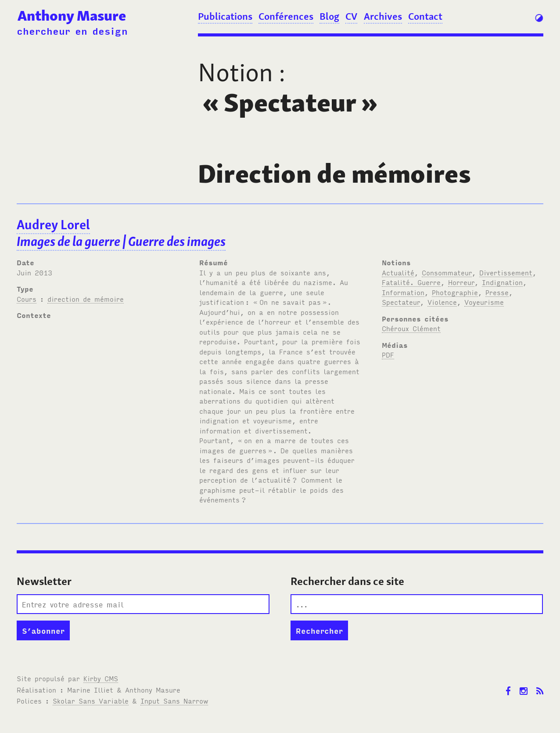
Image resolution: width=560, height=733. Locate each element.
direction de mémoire (86, 299)
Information (403, 292)
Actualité (398, 272)
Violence (442, 302)
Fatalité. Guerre (411, 282)
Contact (425, 16)
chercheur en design (72, 31)
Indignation (502, 282)
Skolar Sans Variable (91, 701)
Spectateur (401, 302)
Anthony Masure (72, 16)
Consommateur (447, 272)
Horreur (461, 282)
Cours (27, 299)
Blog (329, 16)
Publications (225, 16)
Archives (383, 16)
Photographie (455, 292)
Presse (497, 292)
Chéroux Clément (411, 328)
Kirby (101, 678)
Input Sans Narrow (174, 701)
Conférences (286, 16)
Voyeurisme (484, 302)
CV (351, 16)
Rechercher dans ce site (347, 581)
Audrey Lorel (121, 233)
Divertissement (506, 272)
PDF (388, 354)
